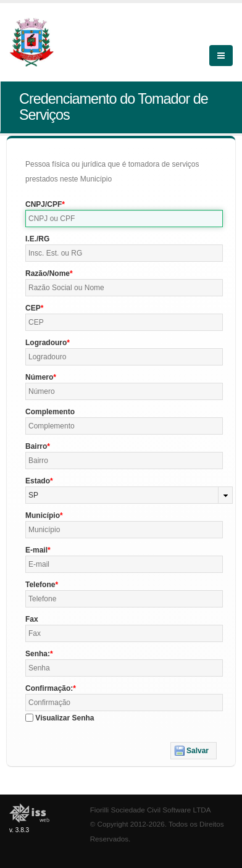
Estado (38, 481)
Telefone (40, 585)
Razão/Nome (48, 273)
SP (33, 495)
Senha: (38, 654)
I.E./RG (37, 239)
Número (39, 377)
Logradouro (46, 343)
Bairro (36, 446)
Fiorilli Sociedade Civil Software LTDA (151, 810)
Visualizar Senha (65, 718)
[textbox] (124, 219)
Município (43, 515)
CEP (33, 308)
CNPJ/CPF (44, 204)
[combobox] (129, 495)
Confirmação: (49, 688)
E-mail (36, 550)
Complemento (50, 412)
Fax (32, 619)
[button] (194, 751)
